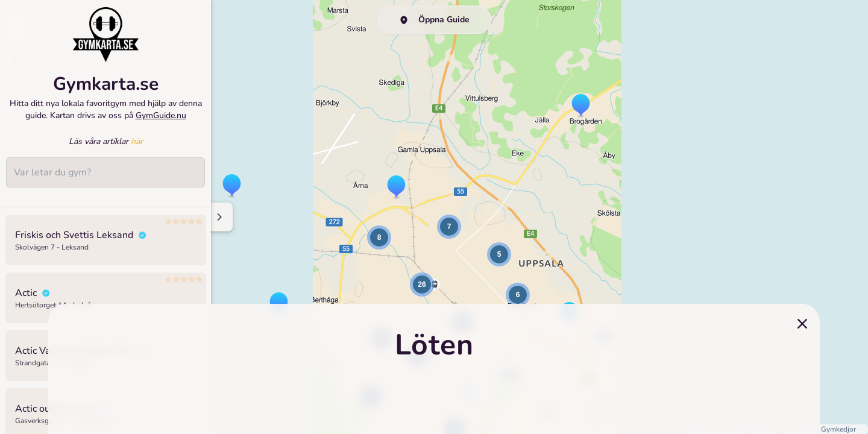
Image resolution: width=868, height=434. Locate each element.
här (137, 141)
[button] (232, 186)
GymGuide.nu (161, 115)
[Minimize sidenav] (219, 217)
